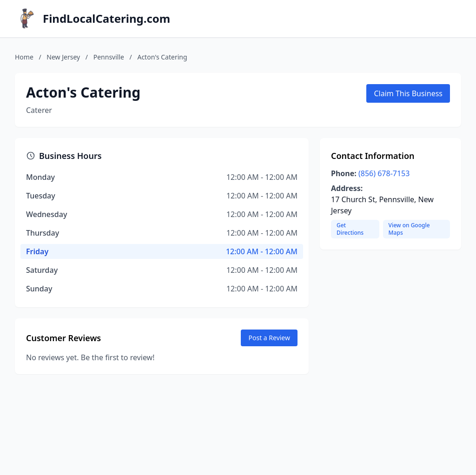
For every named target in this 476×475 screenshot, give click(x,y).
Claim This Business (408, 93)
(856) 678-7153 (384, 173)
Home (24, 57)
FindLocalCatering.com (106, 19)
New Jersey (63, 57)
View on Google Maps (409, 229)
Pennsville (109, 57)
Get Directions (350, 229)
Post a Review (269, 338)
